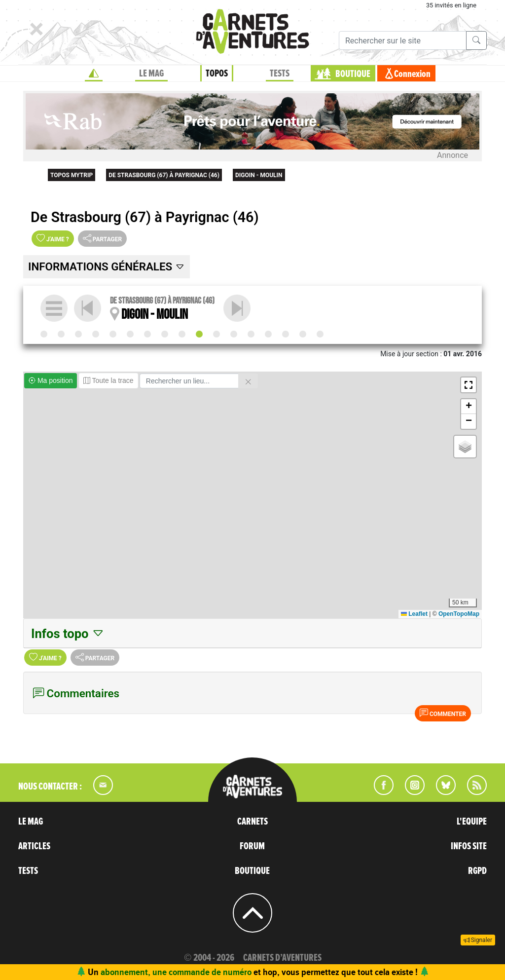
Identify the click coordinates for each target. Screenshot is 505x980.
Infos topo (68, 634)
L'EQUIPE (472, 822)
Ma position (51, 380)
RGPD (477, 871)
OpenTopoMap (459, 614)
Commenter (443, 713)
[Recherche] (403, 40)
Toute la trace (108, 380)
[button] (469, 385)
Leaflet (414, 614)
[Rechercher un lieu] (189, 381)
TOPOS (217, 74)
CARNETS (252, 822)
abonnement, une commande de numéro (176, 972)
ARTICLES (34, 846)
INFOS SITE (469, 846)
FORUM (252, 846)
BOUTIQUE (353, 74)
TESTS (280, 74)
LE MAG (151, 74)
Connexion (412, 74)
